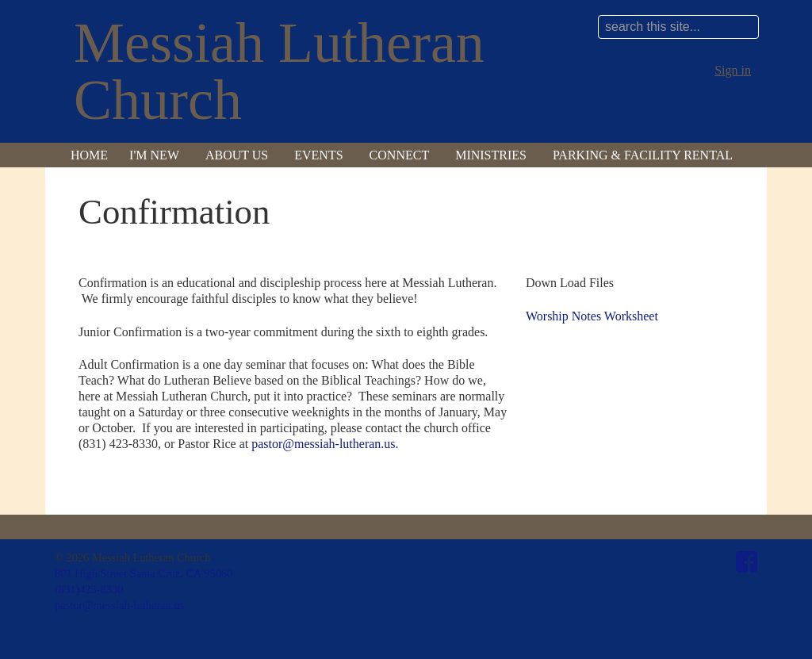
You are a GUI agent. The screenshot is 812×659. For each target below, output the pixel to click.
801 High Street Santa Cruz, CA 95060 (144, 573)
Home (89, 155)
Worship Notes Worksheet (592, 316)
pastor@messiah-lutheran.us (119, 605)
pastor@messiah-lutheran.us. (325, 444)
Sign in (733, 70)
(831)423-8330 (89, 589)
